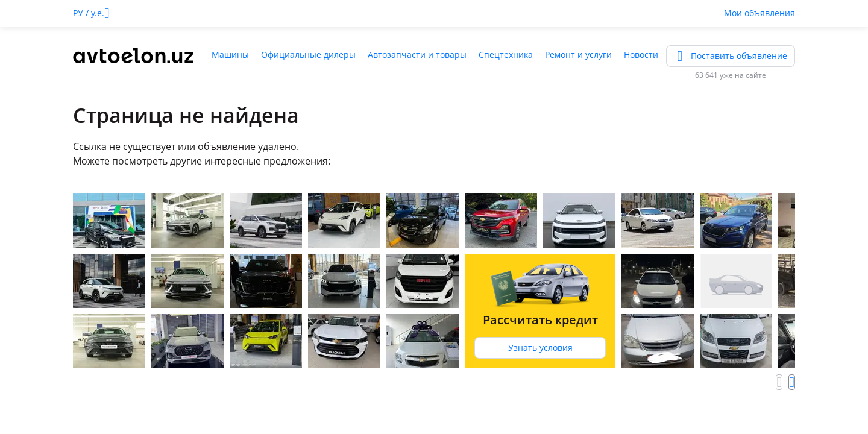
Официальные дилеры (308, 55)
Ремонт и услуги (578, 55)
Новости (641, 55)
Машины (230, 55)
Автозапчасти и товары (417, 55)
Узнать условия (540, 348)
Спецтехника (506, 55)
